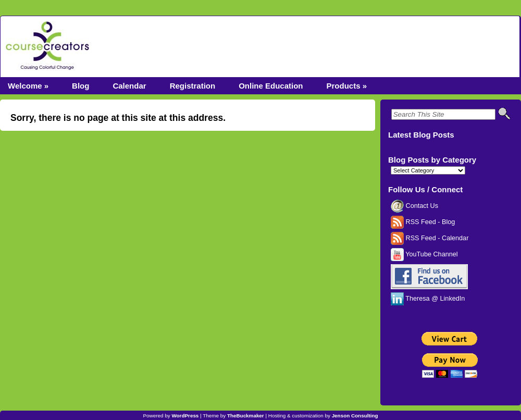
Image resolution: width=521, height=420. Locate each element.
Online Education (271, 86)
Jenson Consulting (355, 416)
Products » (346, 86)
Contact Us (414, 206)
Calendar (129, 86)
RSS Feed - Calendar (430, 238)
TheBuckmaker (246, 416)
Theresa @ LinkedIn (428, 299)
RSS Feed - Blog (423, 222)
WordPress (185, 416)
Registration (193, 86)
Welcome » (28, 86)
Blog (80, 86)
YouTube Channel (424, 254)
